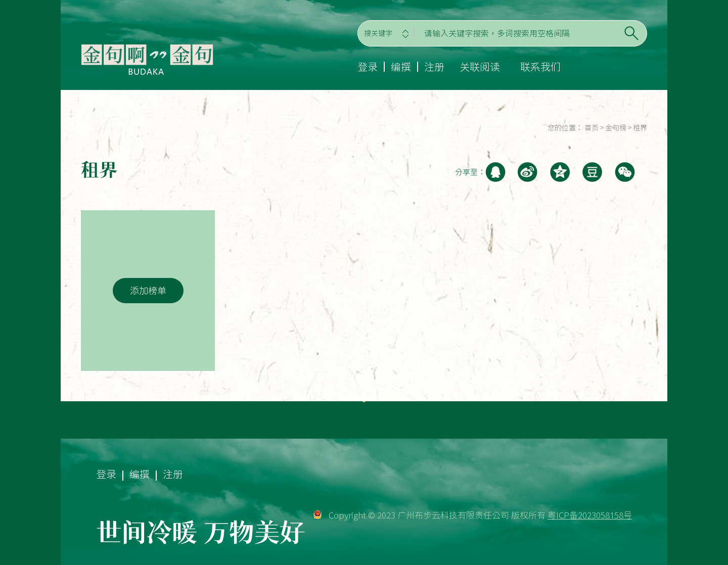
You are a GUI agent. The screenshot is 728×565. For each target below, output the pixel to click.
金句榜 (616, 128)
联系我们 (540, 67)
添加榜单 (148, 291)
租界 (640, 128)
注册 (434, 67)
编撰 (401, 67)
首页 (591, 128)
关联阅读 (480, 67)
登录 (368, 67)
